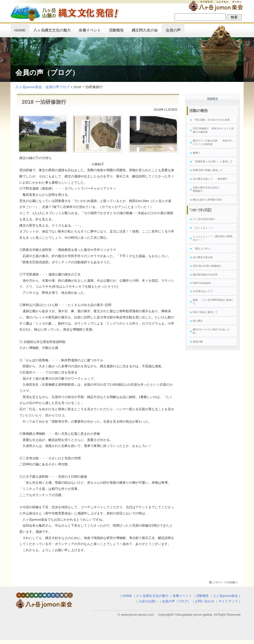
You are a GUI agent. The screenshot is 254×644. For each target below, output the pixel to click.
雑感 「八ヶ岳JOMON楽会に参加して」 (213, 302)
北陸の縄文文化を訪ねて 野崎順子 (213, 189)
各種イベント (90, 30)
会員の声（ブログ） (176, 601)
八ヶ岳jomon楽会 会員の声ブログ (43, 87)
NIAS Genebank (202, 283)
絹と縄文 (198, 321)
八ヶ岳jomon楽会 (225, 596)
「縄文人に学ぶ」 (203, 249)
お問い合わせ (205, 601)
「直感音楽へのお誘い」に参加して (213, 161)
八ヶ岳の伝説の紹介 (204, 219)
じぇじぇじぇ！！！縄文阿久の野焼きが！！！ (213, 238)
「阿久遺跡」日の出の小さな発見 (211, 120)
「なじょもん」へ (203, 228)
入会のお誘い (148, 601)
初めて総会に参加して (205, 312)
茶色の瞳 (198, 342)
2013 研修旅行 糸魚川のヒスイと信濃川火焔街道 (213, 130)
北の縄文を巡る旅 (203, 257)
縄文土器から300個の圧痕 (207, 200)
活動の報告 (199, 111)
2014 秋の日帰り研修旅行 (207, 266)
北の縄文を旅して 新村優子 (211, 179)
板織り (196, 153)
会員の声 (173, 30)
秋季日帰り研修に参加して (208, 170)
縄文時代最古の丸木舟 (205, 275)
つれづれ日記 (200, 210)
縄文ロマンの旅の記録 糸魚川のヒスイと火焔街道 (213, 142)
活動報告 (116, 30)
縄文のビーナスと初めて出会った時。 (211, 331)
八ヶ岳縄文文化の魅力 (52, 30)
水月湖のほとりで (203, 291)
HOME (20, 30)
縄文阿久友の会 (145, 30)
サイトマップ (228, 601)
